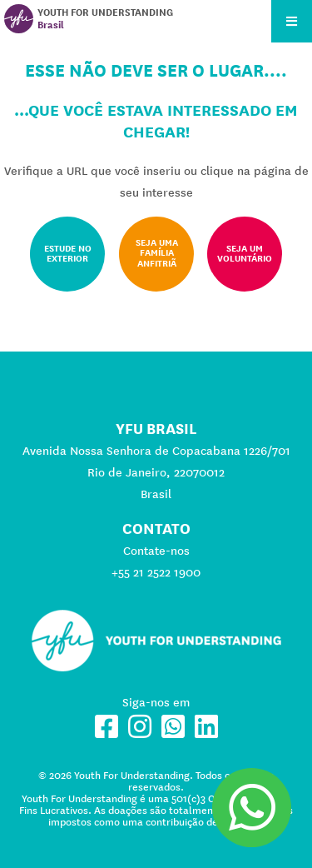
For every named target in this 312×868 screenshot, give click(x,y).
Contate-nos (156, 551)
